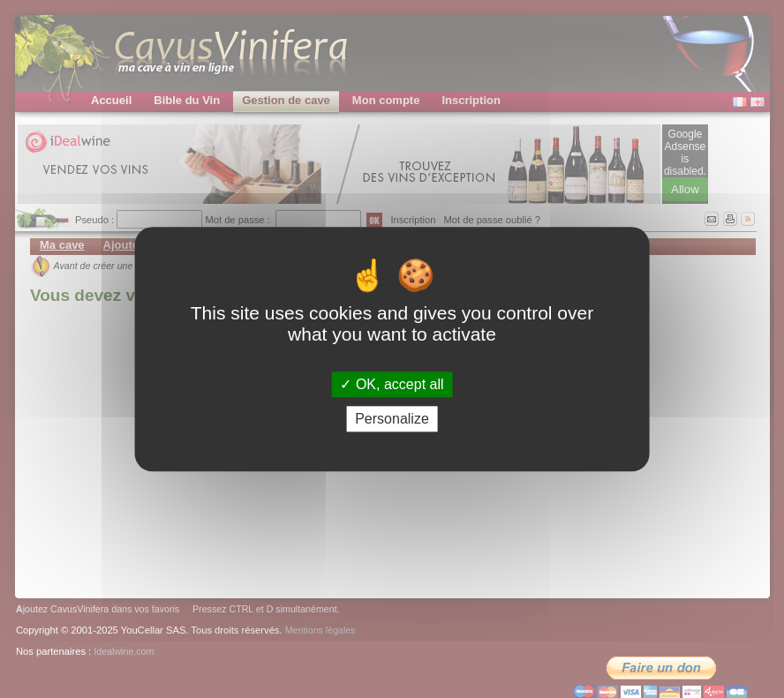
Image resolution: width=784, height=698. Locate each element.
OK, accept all (392, 384)
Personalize (392, 419)
